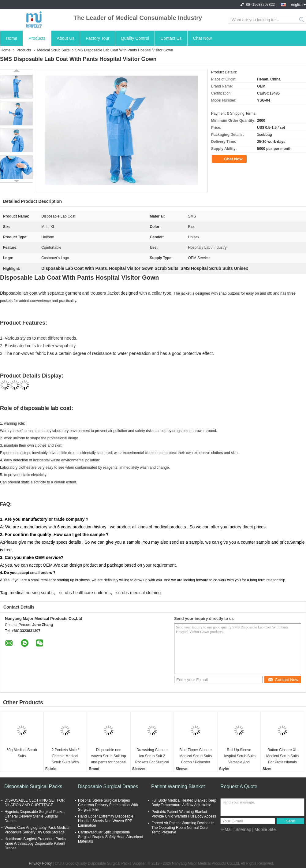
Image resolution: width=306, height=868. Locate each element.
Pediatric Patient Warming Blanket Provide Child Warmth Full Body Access (184, 814)
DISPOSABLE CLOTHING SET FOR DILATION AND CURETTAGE (35, 803)
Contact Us (171, 38)
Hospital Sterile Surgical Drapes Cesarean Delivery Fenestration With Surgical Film (108, 805)
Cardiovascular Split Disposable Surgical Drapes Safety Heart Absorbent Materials (111, 837)
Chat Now (202, 38)
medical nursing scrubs (32, 593)
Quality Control (135, 38)
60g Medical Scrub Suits (22, 753)
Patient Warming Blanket (178, 786)
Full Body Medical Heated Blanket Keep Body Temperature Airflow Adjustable (184, 803)
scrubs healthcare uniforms (85, 593)
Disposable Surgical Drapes (108, 786)
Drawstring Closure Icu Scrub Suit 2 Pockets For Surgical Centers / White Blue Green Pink (152, 756)
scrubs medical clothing (139, 593)
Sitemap (243, 829)
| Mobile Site (264, 829)
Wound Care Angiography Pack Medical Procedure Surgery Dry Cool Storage (37, 830)
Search (302, 20)
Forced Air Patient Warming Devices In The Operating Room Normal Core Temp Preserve (183, 828)
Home (11, 38)
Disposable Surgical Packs (33, 786)
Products (37, 38)
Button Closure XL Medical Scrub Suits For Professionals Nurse (282, 756)
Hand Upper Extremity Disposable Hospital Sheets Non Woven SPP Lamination (106, 821)
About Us (66, 38)
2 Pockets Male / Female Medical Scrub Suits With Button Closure (65, 756)
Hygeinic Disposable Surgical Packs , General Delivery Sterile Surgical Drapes (35, 816)
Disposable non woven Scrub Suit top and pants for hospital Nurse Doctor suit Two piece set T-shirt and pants (109, 756)
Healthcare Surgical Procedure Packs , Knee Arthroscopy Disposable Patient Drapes (36, 844)
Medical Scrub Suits (53, 50)
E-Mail (226, 829)
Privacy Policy (40, 863)
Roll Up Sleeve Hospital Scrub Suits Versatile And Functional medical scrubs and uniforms (239, 756)
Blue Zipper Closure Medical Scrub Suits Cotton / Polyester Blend (196, 756)
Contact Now (283, 680)
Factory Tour (98, 38)
